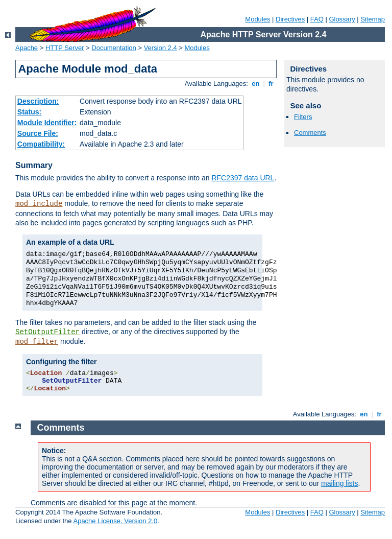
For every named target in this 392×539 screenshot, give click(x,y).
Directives (290, 19)
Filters (303, 117)
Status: (29, 112)
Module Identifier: (47, 123)
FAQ (317, 19)
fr (271, 84)
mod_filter (37, 342)
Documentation (114, 48)
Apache (27, 48)
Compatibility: (41, 144)
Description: (38, 101)
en (256, 84)
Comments (310, 133)
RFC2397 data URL (243, 178)
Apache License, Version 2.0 (115, 521)
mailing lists (339, 483)
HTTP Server (65, 48)
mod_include (39, 204)
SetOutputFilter (47, 332)
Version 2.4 (161, 48)
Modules (258, 19)
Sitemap (373, 19)
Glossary (342, 19)
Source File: (38, 133)
